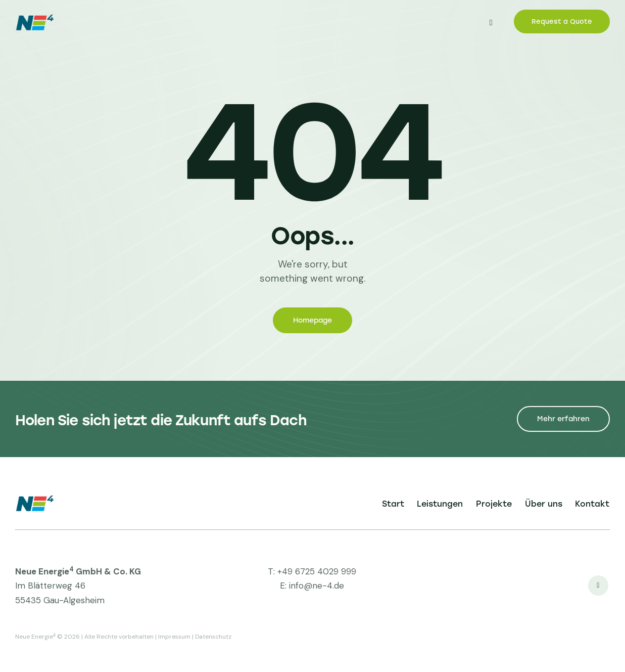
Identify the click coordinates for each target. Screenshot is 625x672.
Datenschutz (213, 637)
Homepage (312, 320)
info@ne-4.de (317, 586)
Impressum (174, 637)
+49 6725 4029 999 (317, 571)
